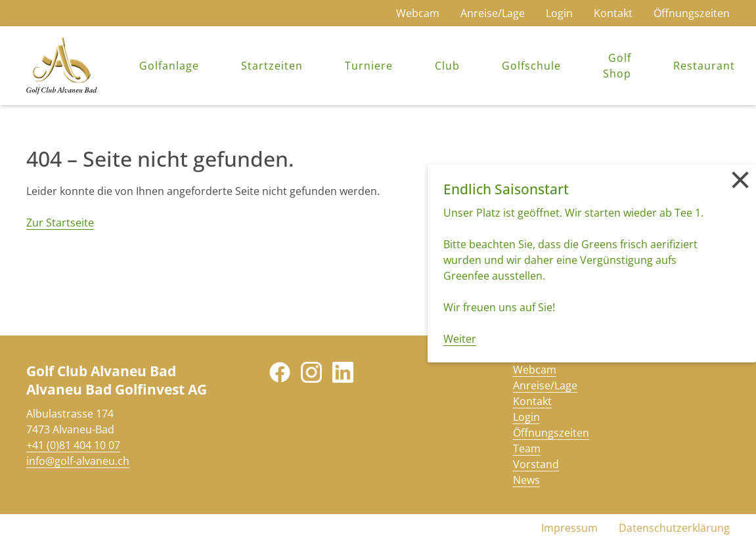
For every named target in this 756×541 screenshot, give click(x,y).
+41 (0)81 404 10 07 (73, 445)
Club (447, 66)
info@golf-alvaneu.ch (78, 461)
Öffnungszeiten (692, 13)
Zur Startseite (60, 223)
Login (559, 13)
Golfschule (531, 66)
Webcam (418, 13)
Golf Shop (617, 66)
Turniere (369, 66)
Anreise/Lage (493, 13)
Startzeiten (272, 66)
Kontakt (613, 13)
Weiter (460, 339)
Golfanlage (169, 66)
